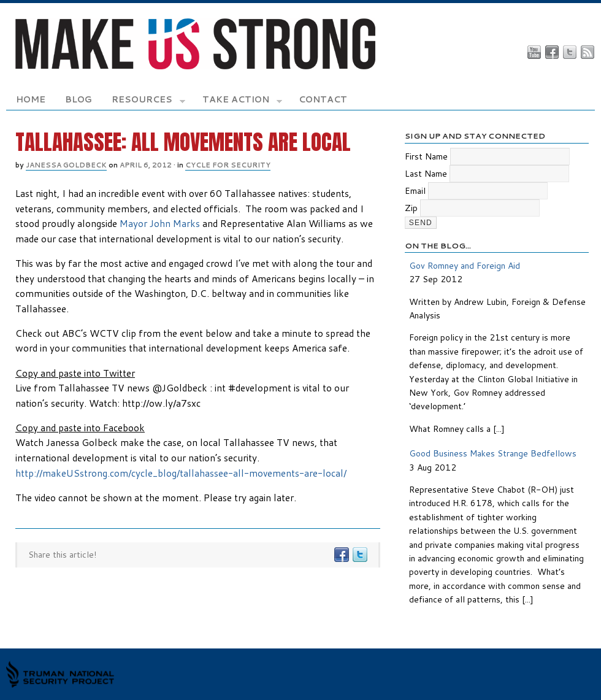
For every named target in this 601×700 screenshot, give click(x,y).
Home (31, 99)
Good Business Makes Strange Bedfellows (493, 453)
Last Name (426, 174)
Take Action (242, 101)
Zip (411, 208)
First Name (426, 156)
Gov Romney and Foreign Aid (465, 266)
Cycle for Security (228, 165)
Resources (148, 101)
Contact (323, 99)
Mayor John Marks (160, 223)
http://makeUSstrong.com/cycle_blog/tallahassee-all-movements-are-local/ (181, 473)
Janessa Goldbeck (66, 165)
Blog (78, 99)
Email (415, 191)
